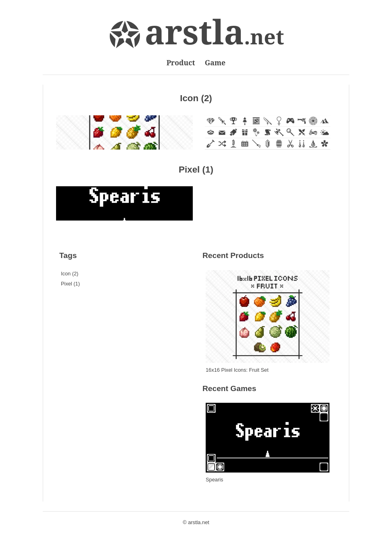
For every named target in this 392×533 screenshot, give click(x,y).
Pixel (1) (196, 170)
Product (181, 62)
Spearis (214, 480)
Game (215, 62)
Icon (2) (196, 98)
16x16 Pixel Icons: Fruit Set (237, 370)
